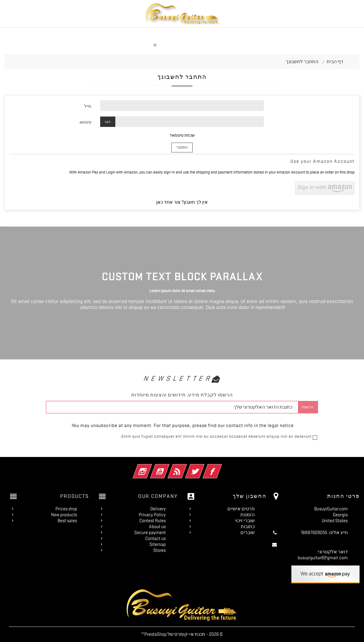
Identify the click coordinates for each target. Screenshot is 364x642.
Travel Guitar (173, 34)
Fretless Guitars (79, 34)
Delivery (158, 509)
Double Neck (290, 34)
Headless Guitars (252, 34)
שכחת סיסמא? (182, 135)
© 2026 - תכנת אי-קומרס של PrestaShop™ (182, 634)
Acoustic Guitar (211, 34)
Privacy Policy (152, 515)
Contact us (155, 539)
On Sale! (112, 34)
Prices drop (66, 509)
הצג (108, 122)
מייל (88, 106)
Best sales (67, 521)
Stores (159, 550)
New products (64, 515)
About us (157, 527)
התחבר (182, 147)
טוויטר (188, 467)
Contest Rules (153, 521)
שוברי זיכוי (245, 521)
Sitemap (158, 544)
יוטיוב (153, 467)
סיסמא (85, 122)
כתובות (248, 527)
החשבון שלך (250, 496)
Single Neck (140, 34)
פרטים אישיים (241, 509)
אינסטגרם (135, 467)
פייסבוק (205, 467)
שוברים (248, 533)
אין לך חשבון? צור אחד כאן (182, 202)
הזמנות (248, 515)
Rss (170, 467)
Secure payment (150, 533)
